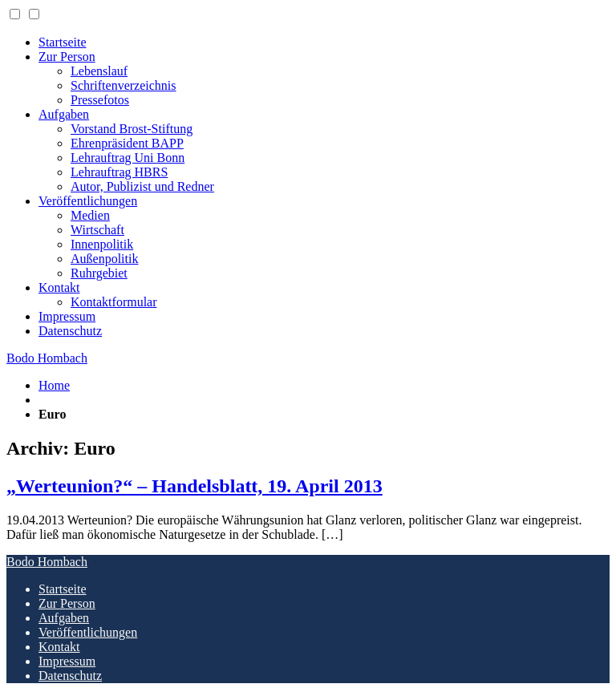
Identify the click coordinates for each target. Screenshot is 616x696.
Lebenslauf (99, 71)
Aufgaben (64, 114)
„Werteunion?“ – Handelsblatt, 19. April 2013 (195, 486)
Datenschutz (70, 331)
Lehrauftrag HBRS (119, 172)
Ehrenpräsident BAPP (127, 143)
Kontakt (59, 287)
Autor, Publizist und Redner (142, 186)
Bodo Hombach (47, 358)
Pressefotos (100, 100)
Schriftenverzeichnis (124, 85)
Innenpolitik (102, 244)
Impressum (67, 316)
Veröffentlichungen (88, 201)
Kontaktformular (114, 302)
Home (54, 385)
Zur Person (67, 57)
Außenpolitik (104, 259)
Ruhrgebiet (99, 273)
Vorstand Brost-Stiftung (132, 129)
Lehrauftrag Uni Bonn (128, 158)
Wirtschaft (97, 230)
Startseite (63, 42)
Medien (90, 215)
